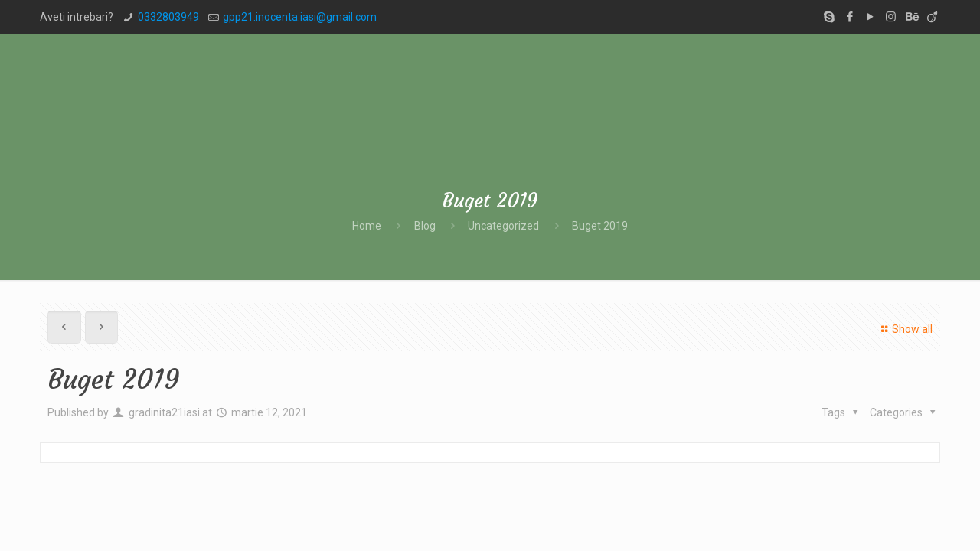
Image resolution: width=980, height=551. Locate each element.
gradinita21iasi (164, 412)
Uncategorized (503, 226)
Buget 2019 (600, 226)
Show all (905, 329)
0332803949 (168, 17)
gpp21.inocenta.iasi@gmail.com (300, 17)
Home (367, 226)
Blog (425, 226)
